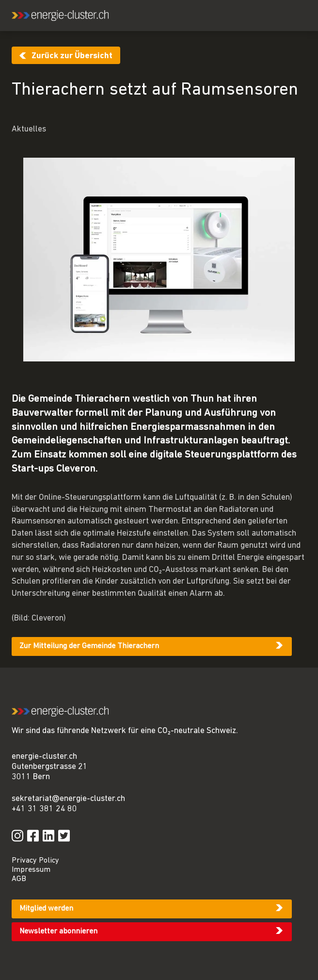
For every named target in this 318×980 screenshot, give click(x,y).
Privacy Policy (35, 861)
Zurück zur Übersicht (72, 56)
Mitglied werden (46, 909)
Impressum (31, 870)
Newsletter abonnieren (58, 931)
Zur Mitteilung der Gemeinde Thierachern (89, 646)
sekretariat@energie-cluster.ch (68, 799)
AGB (19, 879)
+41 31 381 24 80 (44, 809)
